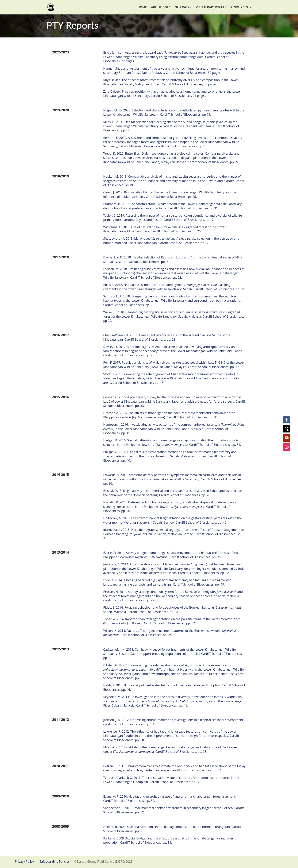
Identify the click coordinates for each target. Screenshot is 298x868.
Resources (239, 7)
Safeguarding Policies (55, 862)
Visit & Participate (211, 7)
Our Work (183, 7)
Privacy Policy (24, 862)
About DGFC (161, 7)
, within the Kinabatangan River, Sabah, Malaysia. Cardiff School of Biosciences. (173, 703)
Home (142, 7)
